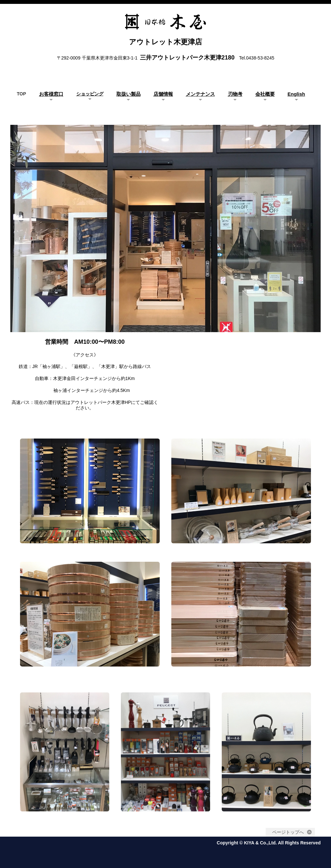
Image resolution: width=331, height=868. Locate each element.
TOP (21, 94)
